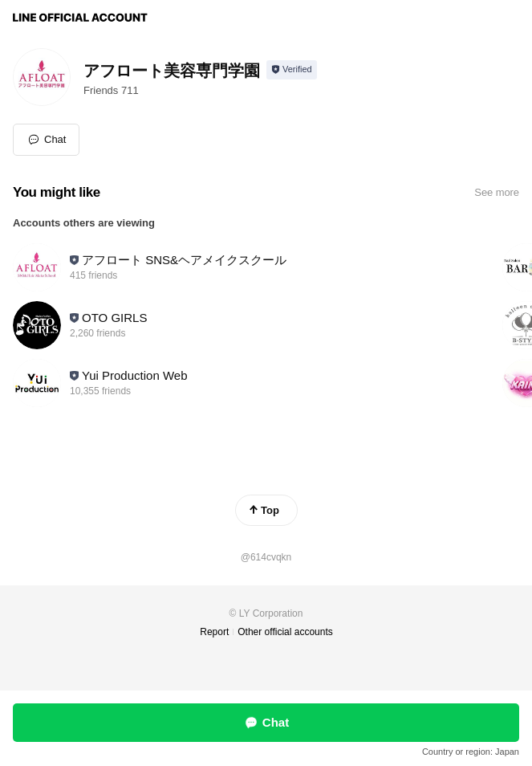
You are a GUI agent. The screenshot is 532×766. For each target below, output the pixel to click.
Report (214, 632)
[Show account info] (292, 70)
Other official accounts (285, 632)
